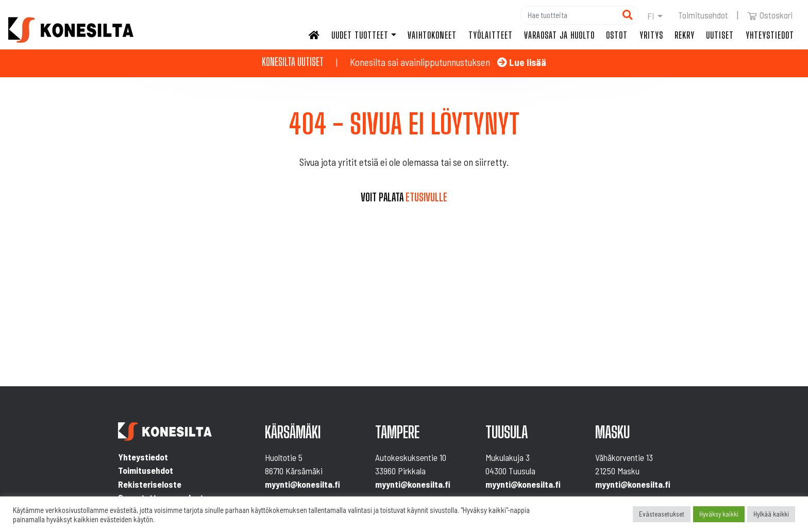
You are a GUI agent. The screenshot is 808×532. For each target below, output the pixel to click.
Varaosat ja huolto (559, 35)
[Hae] (568, 15)
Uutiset (720, 35)
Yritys (651, 35)
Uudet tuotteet (360, 35)
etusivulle (426, 197)
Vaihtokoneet (432, 35)
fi (651, 16)
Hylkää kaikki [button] (771, 514)
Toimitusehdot (703, 15)
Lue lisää (522, 62)
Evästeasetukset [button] (662, 514)
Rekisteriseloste (150, 484)
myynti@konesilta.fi (302, 484)
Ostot (617, 35)
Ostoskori (770, 15)
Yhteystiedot (770, 35)
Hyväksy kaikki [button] (719, 514)
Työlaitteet (491, 35)
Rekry (685, 35)
